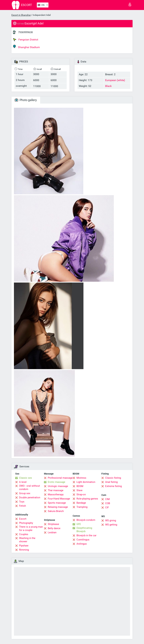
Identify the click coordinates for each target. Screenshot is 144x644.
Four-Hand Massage (59, 499)
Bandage (81, 503)
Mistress (81, 478)
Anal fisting (111, 482)
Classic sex (25, 478)
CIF (107, 507)
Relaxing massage (58, 507)
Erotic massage (56, 482)
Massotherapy (56, 494)
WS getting (111, 525)
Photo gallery (26, 100)
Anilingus (82, 544)
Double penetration (30, 497)
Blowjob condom (86, 520)
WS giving (111, 520)
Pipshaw (24, 546)
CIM (107, 499)
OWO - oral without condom (29, 487)
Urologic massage (58, 486)
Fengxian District (26, 40)
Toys (22, 502)
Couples (24, 534)
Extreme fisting (113, 486)
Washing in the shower (27, 540)
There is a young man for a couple (31, 528)
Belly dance (54, 528)
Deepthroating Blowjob (84, 530)
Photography (26, 523)
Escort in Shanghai (21, 15)
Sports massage (57, 503)
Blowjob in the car (86, 535)
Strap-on (81, 494)
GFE (79, 524)
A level (23, 482)
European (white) (115, 80)
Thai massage (56, 490)
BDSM (80, 486)
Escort (23, 519)
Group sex (25, 493)
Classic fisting (113, 478)
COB (108, 503)
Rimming (24, 550)
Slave (79, 490)
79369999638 (25, 32)
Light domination (86, 482)
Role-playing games (87, 499)
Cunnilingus (83, 540)
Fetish (22, 506)
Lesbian (52, 532)
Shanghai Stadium (26, 47)
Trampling (82, 507)
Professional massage (60, 478)
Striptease (53, 524)
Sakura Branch (56, 511)
